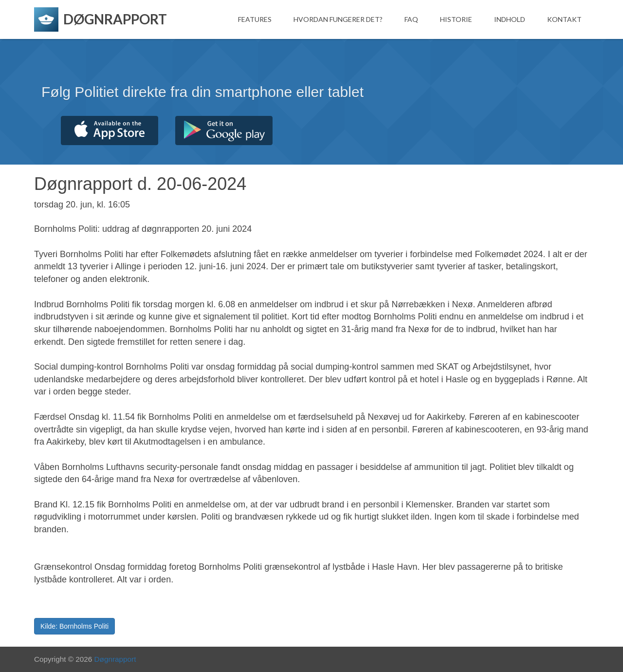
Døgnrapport (115, 659)
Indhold (510, 19)
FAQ (411, 19)
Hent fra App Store (110, 131)
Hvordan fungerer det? (338, 19)
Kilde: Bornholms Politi (74, 626)
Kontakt (564, 19)
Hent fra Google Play (224, 131)
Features (255, 19)
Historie (456, 19)
